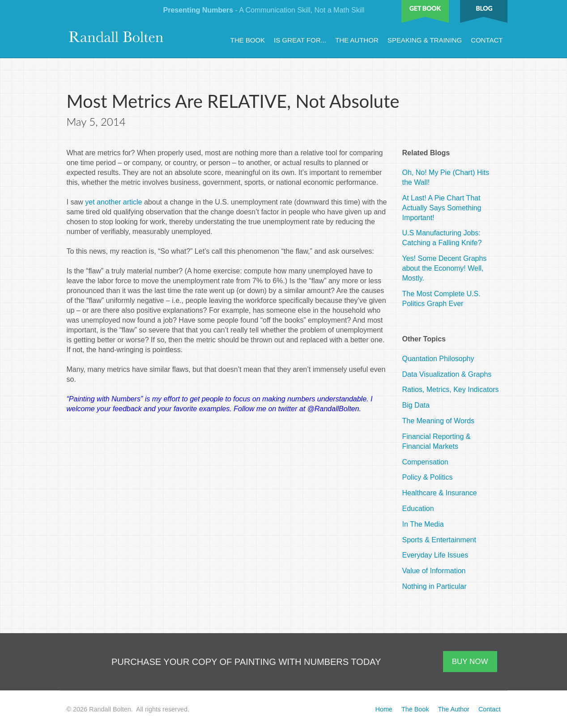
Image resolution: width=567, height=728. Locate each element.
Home (384, 709)
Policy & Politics (428, 477)
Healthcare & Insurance (440, 493)
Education (418, 509)
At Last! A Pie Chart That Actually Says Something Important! (442, 208)
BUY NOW (470, 662)
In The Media (423, 524)
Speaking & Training (425, 40)
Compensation (425, 462)
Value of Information (434, 571)
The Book (248, 40)
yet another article (113, 202)
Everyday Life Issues (435, 555)
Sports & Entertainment (439, 540)
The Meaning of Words (439, 421)
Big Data (416, 405)
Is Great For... (300, 40)
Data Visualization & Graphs (447, 374)
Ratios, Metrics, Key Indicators (451, 390)
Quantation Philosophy (438, 359)
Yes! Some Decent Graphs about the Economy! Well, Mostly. (445, 268)
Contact (487, 40)
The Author (357, 40)
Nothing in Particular (435, 586)
